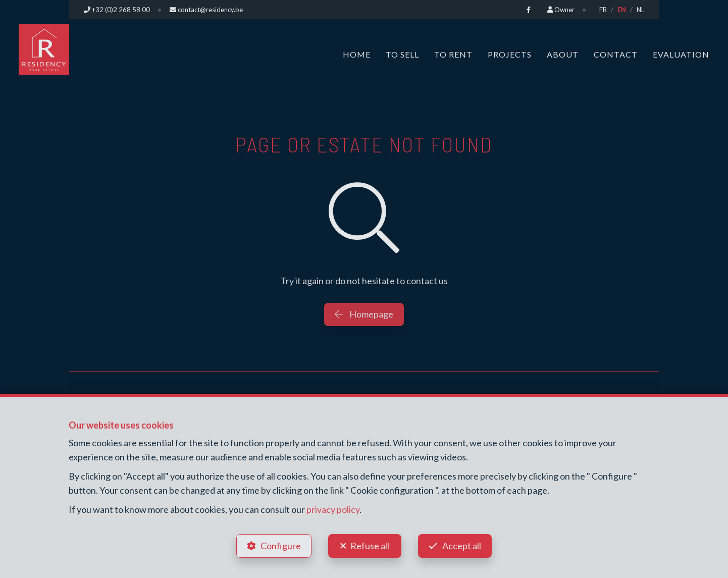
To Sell (402, 54)
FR (603, 10)
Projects (510, 54)
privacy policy (333, 509)
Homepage (364, 314)
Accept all (462, 546)
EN (622, 10)
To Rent (453, 54)
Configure (281, 546)
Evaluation (681, 54)
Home (357, 54)
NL (640, 10)
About (563, 54)
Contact (616, 54)
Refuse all (370, 546)
